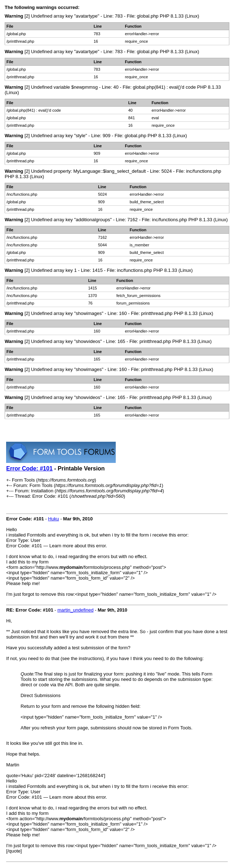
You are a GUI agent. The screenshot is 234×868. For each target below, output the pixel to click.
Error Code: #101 (29, 468)
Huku (54, 519)
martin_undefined (75, 610)
